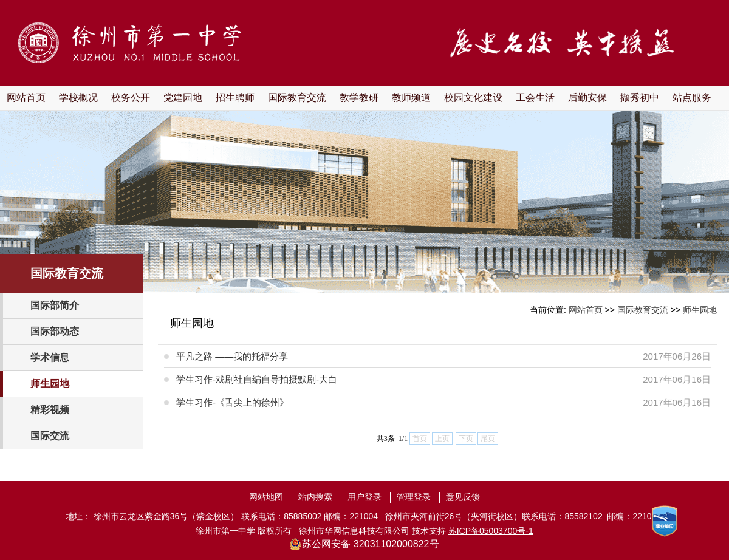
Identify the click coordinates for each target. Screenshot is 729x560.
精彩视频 (50, 410)
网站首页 (26, 97)
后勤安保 (587, 97)
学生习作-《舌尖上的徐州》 (232, 402)
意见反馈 (463, 497)
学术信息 (50, 357)
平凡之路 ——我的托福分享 (232, 356)
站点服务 (692, 97)
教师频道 (411, 97)
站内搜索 (315, 497)
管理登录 (414, 497)
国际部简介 (55, 305)
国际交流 (50, 436)
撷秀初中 (640, 97)
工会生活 (535, 97)
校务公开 (131, 97)
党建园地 (183, 97)
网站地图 (266, 497)
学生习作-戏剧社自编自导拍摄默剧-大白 (257, 379)
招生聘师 (235, 97)
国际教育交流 (297, 97)
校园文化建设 (473, 97)
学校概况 (78, 97)
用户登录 (364, 497)
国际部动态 (55, 331)
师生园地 (50, 384)
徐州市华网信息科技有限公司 (354, 531)
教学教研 (359, 97)
